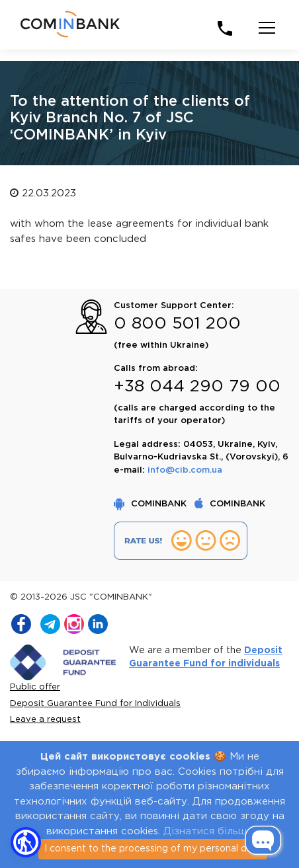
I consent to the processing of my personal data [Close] (153, 849)
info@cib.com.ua (185, 470)
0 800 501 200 (177, 324)
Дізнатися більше (208, 831)
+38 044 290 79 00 (197, 387)
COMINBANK (151, 504)
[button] (26, 842)
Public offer (35, 687)
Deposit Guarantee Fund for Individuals (95, 704)
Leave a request (45, 720)
